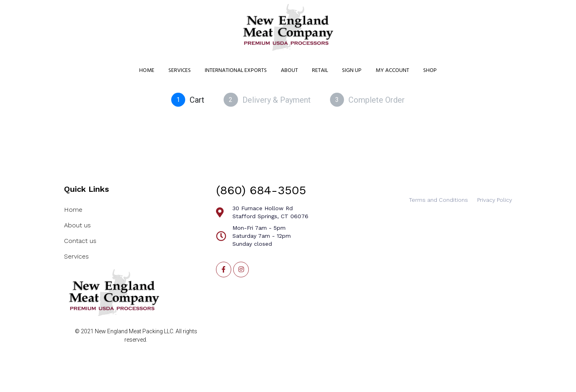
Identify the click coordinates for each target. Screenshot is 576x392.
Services (180, 71)
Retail (320, 71)
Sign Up (352, 71)
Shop (430, 71)
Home (147, 71)
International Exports (236, 71)
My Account (392, 71)
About (289, 71)
